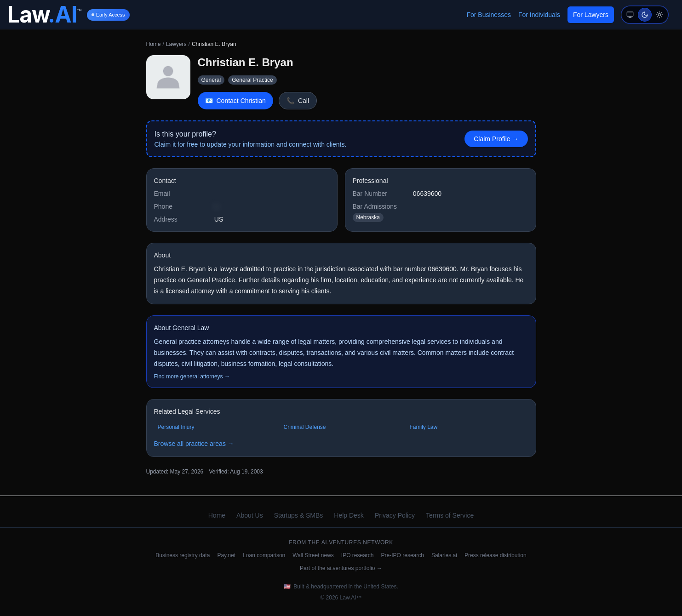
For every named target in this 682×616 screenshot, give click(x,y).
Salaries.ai (444, 555)
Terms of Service (450, 515)
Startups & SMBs (299, 515)
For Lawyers (591, 15)
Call (298, 101)
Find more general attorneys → (192, 376)
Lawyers (176, 44)
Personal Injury (176, 427)
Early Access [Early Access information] (108, 15)
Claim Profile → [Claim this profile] (496, 139)
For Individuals (539, 15)
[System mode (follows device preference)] (630, 15)
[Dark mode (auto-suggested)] (645, 15)
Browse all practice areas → (194, 444)
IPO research (358, 555)
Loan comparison (264, 555)
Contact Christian (235, 101)
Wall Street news (313, 555)
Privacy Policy (395, 515)
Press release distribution (496, 555)
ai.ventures (341, 542)
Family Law (424, 427)
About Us (250, 515)
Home (154, 44)
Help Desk (349, 515)
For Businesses (488, 15)
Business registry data (183, 555)
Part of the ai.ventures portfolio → (341, 568)
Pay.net (226, 555)
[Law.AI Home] (44, 15)
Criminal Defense (305, 427)
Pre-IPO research (403, 555)
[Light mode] (659, 15)
